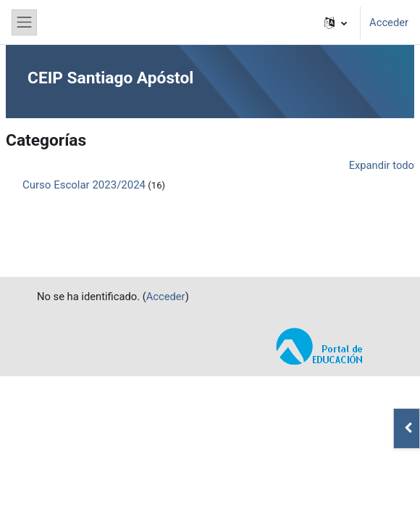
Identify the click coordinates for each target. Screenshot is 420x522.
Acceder (389, 22)
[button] (336, 22)
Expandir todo (382, 165)
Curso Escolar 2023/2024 (84, 185)
